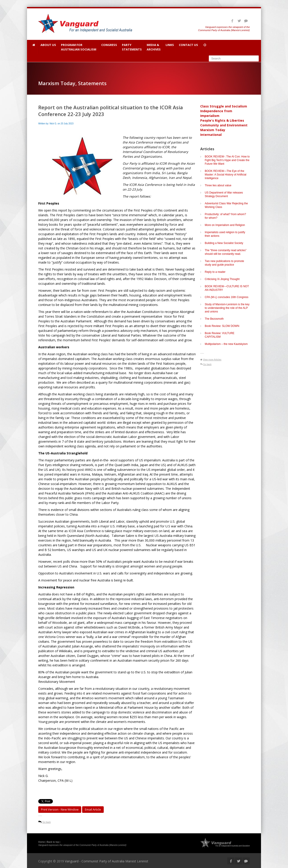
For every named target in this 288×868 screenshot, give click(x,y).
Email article (93, 809)
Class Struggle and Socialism (224, 106)
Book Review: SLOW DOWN (222, 326)
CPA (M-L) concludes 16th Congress (227, 297)
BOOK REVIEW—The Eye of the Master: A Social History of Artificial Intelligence (226, 175)
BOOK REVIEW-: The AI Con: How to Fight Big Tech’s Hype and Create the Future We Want (227, 160)
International (211, 135)
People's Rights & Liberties (222, 120)
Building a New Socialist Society (224, 243)
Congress (109, 47)
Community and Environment (224, 125)
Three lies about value (218, 185)
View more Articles (212, 360)
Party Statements (132, 47)
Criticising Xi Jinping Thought (222, 279)
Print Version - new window (60, 809)
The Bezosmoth (214, 319)
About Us (48, 47)
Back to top (53, 842)
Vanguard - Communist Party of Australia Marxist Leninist (107, 861)
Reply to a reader (215, 272)
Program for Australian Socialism (79, 47)
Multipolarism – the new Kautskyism (226, 344)
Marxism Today (213, 130)
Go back (46, 822)
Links (170, 47)
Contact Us (188, 47)
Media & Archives (154, 47)
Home (42, 842)
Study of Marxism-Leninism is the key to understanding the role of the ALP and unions (227, 308)
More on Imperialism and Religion (225, 225)
